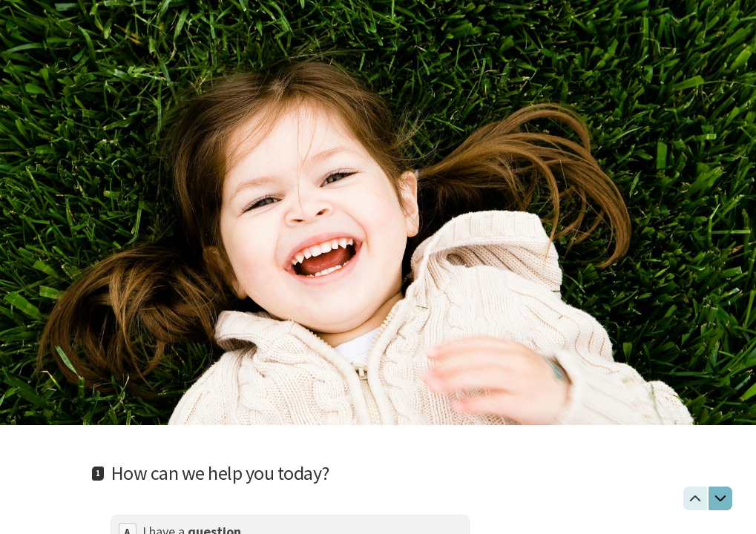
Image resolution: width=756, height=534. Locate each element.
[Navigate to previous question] (695, 498)
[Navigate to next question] (720, 498)
